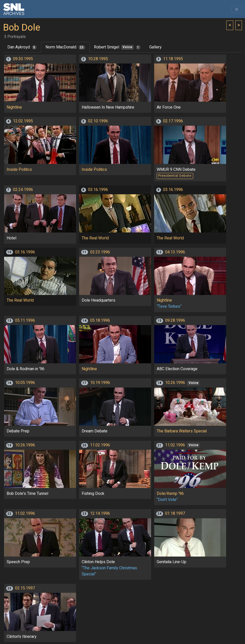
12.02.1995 (23, 121)
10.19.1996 (100, 383)
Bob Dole (22, 28)
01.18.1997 (175, 513)
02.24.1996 (23, 190)
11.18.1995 (173, 59)
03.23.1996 (100, 252)
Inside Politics (19, 170)
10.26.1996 (175, 383)
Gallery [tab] (155, 47)
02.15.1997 (25, 588)
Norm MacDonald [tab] (65, 47)
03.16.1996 (98, 190)
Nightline (14, 107)
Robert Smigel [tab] (117, 47)
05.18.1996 (100, 320)
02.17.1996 (173, 121)
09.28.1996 (175, 320)
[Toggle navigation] (237, 9)
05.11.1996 (25, 320)
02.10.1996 (98, 121)
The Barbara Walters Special (182, 431)
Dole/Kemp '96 (170, 494)
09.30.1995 (23, 59)
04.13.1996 (175, 252)
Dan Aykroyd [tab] (22, 47)
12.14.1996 (100, 513)
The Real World (95, 238)
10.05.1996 (25, 383)
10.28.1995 (98, 59)
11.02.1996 (100, 445)
